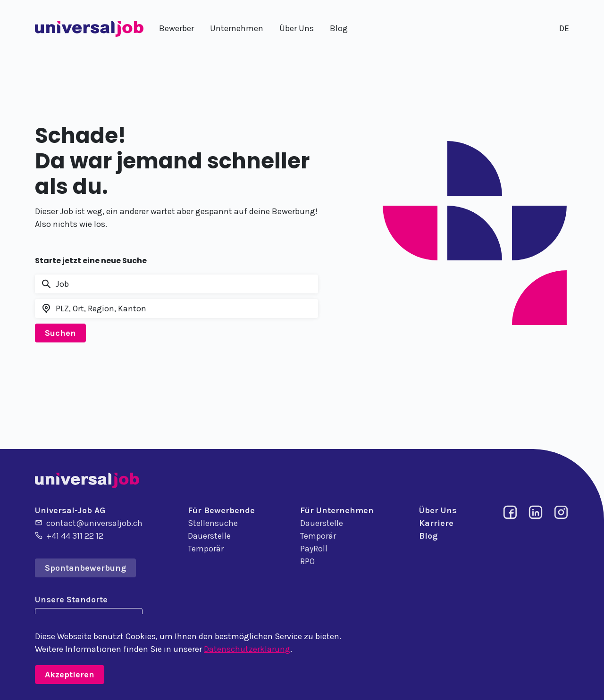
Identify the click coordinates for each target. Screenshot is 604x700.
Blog (428, 536)
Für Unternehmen (337, 510)
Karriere (436, 523)
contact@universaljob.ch (89, 523)
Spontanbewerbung (85, 568)
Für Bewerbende (221, 510)
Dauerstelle (209, 536)
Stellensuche (213, 523)
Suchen (60, 333)
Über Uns (438, 510)
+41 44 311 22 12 (69, 535)
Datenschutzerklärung (247, 649)
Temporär (206, 549)
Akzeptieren (70, 675)
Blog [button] (339, 28)
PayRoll (314, 549)
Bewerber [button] (176, 28)
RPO (307, 561)
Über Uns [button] (297, 28)
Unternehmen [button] (237, 28)
